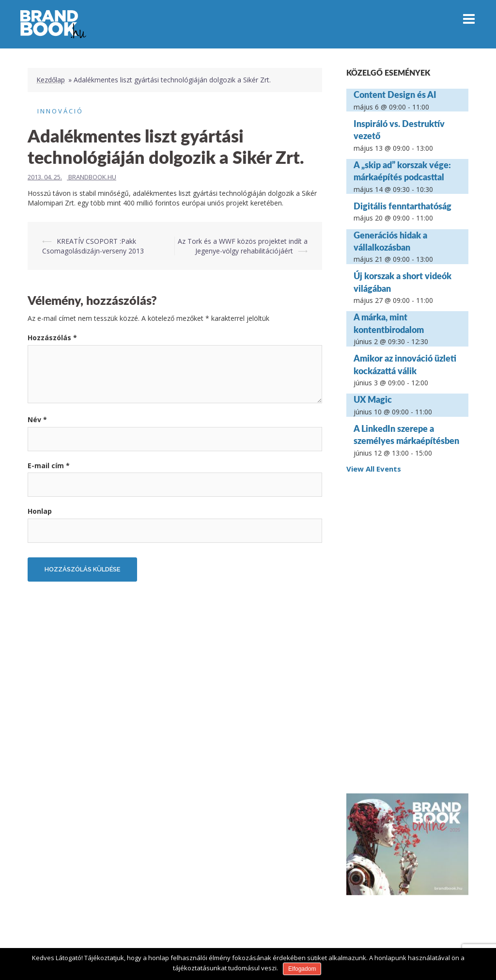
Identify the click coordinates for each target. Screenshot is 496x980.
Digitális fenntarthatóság (403, 206)
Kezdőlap (51, 80)
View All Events (374, 469)
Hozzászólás (52, 338)
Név (37, 419)
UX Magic (373, 399)
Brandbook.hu (92, 177)
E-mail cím (49, 466)
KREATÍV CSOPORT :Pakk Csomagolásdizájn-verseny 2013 (93, 246)
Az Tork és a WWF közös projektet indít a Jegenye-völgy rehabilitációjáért (243, 246)
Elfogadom (302, 969)
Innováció (60, 111)
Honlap (40, 511)
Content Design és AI (395, 95)
